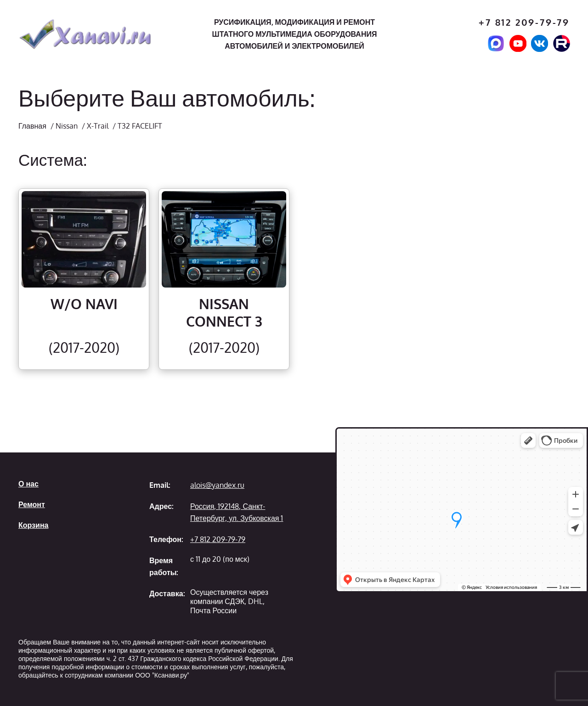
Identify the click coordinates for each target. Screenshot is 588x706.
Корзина (33, 525)
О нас (28, 484)
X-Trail (98, 126)
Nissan (67, 126)
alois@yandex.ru (217, 485)
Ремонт (32, 504)
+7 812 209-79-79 (524, 22)
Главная (32, 126)
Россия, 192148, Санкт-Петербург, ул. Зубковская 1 (237, 512)
